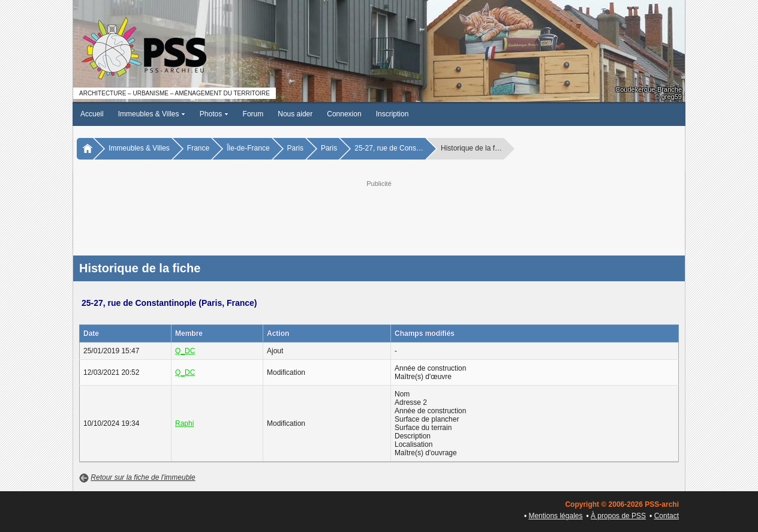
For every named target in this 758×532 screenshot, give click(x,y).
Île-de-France (248, 148)
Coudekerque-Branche (649, 89)
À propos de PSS (618, 516)
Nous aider (295, 114)
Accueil (92, 114)
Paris (295, 148)
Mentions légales (555, 516)
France (198, 148)
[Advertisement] (379, 217)
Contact (667, 516)
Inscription (392, 114)
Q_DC (185, 351)
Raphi (184, 423)
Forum (253, 114)
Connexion (344, 114)
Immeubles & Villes (152, 114)
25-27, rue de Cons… (389, 148)
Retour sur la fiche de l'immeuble (143, 477)
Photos (214, 114)
